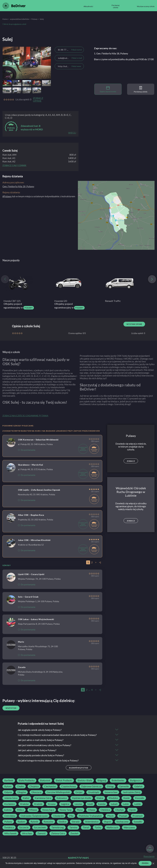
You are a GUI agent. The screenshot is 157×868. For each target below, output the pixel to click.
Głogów (22, 793)
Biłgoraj (102, 781)
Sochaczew (122, 822)
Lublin (138, 805)
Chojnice (34, 787)
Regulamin (149, 857)
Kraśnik (38, 805)
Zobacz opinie (38, 99)
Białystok (45, 781)
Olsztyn (119, 811)
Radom (21, 822)
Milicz (20, 811)
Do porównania (27, 450)
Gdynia (8, 793)
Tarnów (73, 828)
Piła (71, 816)
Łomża (102, 805)
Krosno (52, 805)
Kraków (24, 805)
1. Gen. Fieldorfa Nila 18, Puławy (111, 53)
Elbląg (110, 787)
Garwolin (124, 787)
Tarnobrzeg (58, 828)
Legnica (65, 805)
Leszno (78, 805)
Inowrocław (111, 793)
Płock (110, 816)
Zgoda (145, 863)
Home (5, 19)
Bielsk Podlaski (64, 781)
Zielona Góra (58, 834)
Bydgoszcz (136, 781)
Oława (92, 811)
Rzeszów (48, 822)
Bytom (8, 787)
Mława (33, 811)
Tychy (98, 828)
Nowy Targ (66, 811)
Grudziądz (94, 793)
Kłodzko (113, 799)
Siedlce (62, 822)
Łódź (90, 805)
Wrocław (27, 834)
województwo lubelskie (20, 19)
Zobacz (131, 461)
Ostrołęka (10, 816)
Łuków (8, 811)
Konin (126, 799)
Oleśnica (105, 811)
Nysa (80, 811)
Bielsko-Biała (85, 781)
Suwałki (138, 822)
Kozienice (10, 805)
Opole (132, 811)
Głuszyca (36, 793)
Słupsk (107, 822)
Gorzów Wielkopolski (58, 793)
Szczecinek (40, 828)
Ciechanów (50, 787)
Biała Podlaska (27, 781)
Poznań (123, 816)
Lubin (126, 805)
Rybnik (34, 822)
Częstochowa (69, 787)
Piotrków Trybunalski (90, 816)
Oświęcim (58, 816)
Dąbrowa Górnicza (91, 787)
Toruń (86, 828)
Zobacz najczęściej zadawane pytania (25, 416)
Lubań (114, 805)
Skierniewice (92, 822)
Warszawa (129, 828)
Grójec (79, 793)
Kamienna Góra (43, 799)
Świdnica (9, 828)
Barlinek (9, 781)
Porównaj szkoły (141, 89)
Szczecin (24, 828)
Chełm (20, 787)
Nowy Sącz (48, 811)
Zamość (42, 834)
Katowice (62, 799)
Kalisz (26, 799)
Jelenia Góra (11, 799)
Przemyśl (138, 816)
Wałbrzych (112, 828)
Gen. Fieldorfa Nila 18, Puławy (18, 186)
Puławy (34, 19)
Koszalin (140, 799)
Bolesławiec (118, 781)
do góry (150, 849)
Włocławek (10, 834)
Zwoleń (74, 834)
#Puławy (7, 196)
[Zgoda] (153, 863)
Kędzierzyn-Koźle (82, 799)
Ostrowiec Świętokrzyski (34, 816)
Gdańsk (138, 787)
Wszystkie (11, 708)
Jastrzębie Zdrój (131, 793)
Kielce (100, 799)
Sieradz (76, 822)
